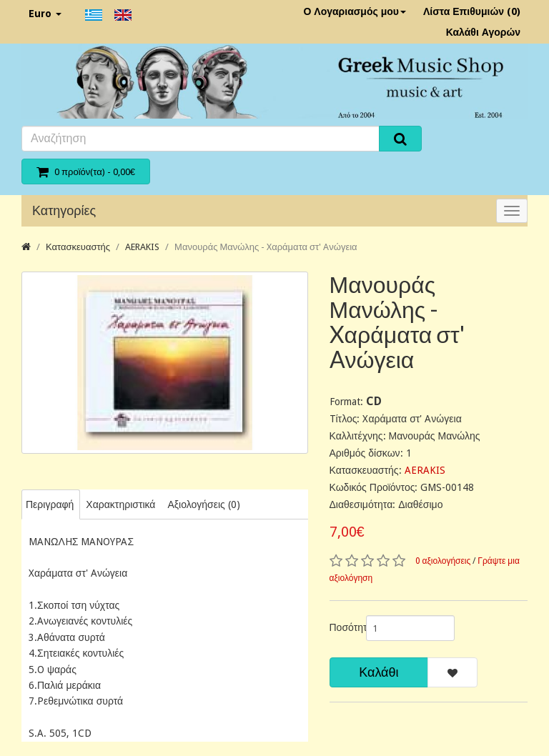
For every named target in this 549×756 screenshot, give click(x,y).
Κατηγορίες (64, 210)
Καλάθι (379, 672)
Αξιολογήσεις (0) (203, 504)
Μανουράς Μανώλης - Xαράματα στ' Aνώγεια (266, 247)
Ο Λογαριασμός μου (355, 11)
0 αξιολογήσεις (443, 561)
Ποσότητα (342, 627)
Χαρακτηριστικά (120, 504)
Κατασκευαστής (78, 247)
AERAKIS (142, 247)
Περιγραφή (50, 504)
